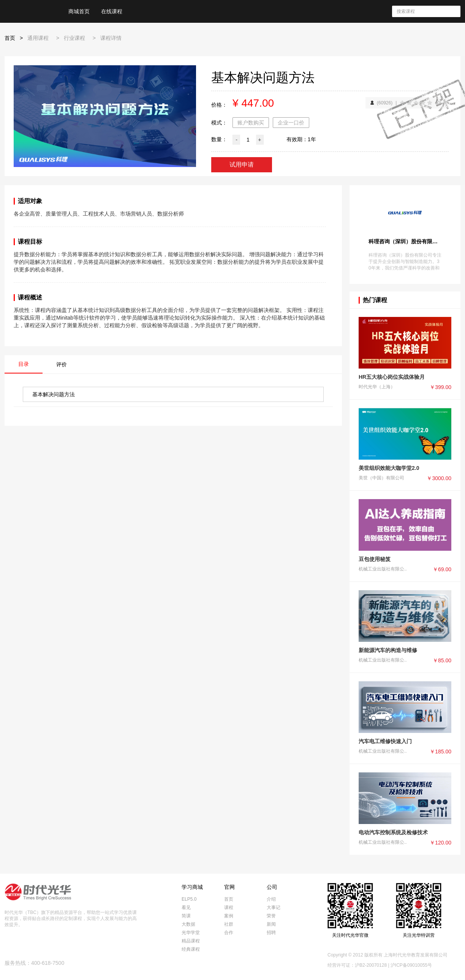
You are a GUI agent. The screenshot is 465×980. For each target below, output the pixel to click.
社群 (229, 924)
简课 (186, 916)
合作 (229, 933)
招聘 (271, 933)
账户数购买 (251, 123)
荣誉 (271, 916)
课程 (229, 908)
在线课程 (112, 11)
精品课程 (191, 941)
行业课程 (74, 38)
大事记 (274, 908)
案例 (229, 916)
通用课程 (38, 38)
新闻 (271, 924)
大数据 (188, 924)
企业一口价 (291, 123)
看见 (186, 908)
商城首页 (79, 11)
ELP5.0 (189, 899)
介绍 (271, 899)
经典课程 (191, 949)
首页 (10, 38)
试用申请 (242, 165)
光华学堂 (191, 933)
